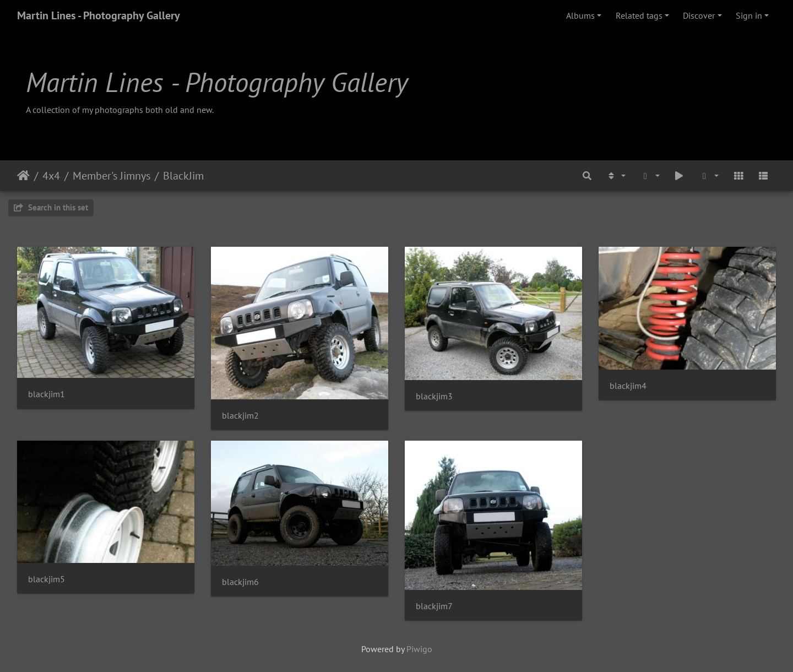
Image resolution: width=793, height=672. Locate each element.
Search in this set (51, 207)
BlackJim (183, 176)
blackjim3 (434, 396)
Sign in (749, 15)
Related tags (639, 15)
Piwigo (419, 649)
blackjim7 (434, 606)
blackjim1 (47, 394)
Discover (699, 15)
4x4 (51, 176)
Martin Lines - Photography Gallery (99, 15)
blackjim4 (628, 386)
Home (23, 176)
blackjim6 (240, 582)
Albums (580, 15)
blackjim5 (47, 579)
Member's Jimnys (112, 176)
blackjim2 (240, 416)
